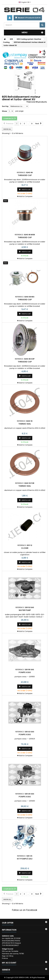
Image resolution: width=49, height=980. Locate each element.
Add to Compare (26, 196)
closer (25, 548)
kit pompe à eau (25, 859)
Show (4, 111)
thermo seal (25, 424)
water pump (25, 610)
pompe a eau (25, 672)
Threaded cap (25, 175)
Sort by (5, 106)
